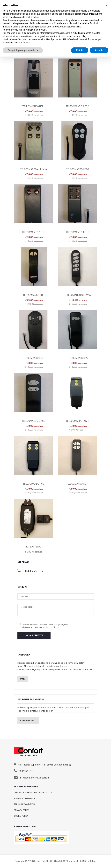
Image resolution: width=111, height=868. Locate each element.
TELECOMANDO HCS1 (33, 358)
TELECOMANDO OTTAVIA (78, 295)
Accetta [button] (99, 50)
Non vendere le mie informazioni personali (24, 30)
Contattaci (28, 720)
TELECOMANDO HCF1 (33, 106)
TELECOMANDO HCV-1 (78, 421)
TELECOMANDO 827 (78, 358)
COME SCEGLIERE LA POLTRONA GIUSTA (33, 793)
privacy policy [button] (80, 36)
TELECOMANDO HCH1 (78, 484)
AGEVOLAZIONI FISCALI (25, 798)
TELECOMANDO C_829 (33, 421)
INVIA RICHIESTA (34, 635)
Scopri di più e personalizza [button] (23, 50)
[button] (107, 5)
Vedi (23, 679)
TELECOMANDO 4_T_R (78, 232)
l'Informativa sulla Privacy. (48, 627)
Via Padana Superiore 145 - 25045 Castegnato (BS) (45, 765)
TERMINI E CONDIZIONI (25, 804)
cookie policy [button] (32, 17)
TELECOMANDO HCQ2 (78, 169)
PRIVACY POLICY (22, 810)
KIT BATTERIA (33, 547)
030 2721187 (34, 571)
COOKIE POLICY (21, 816)
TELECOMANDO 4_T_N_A (34, 169)
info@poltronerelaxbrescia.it (34, 778)
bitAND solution (88, 861)
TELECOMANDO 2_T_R (34, 232)
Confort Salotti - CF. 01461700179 (51, 861)
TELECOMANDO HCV (33, 484)
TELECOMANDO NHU (33, 295)
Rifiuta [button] (80, 50)
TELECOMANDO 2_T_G (78, 106)
